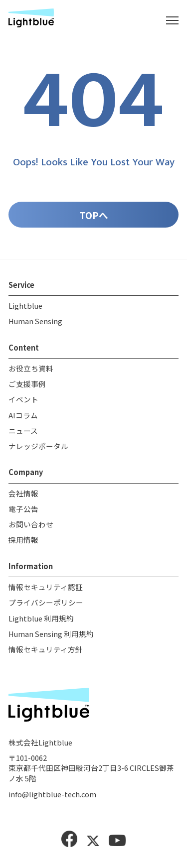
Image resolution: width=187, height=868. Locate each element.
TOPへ (94, 217)
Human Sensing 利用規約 (51, 636)
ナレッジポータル (38, 448)
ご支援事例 (27, 386)
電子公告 (23, 511)
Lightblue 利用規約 (41, 621)
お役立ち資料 (31, 371)
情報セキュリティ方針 (46, 652)
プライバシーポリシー (46, 605)
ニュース (23, 433)
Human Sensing (35, 323)
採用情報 (23, 543)
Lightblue (25, 308)
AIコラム (23, 418)
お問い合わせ (31, 527)
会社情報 (23, 496)
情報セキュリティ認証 (46, 589)
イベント (23, 402)
